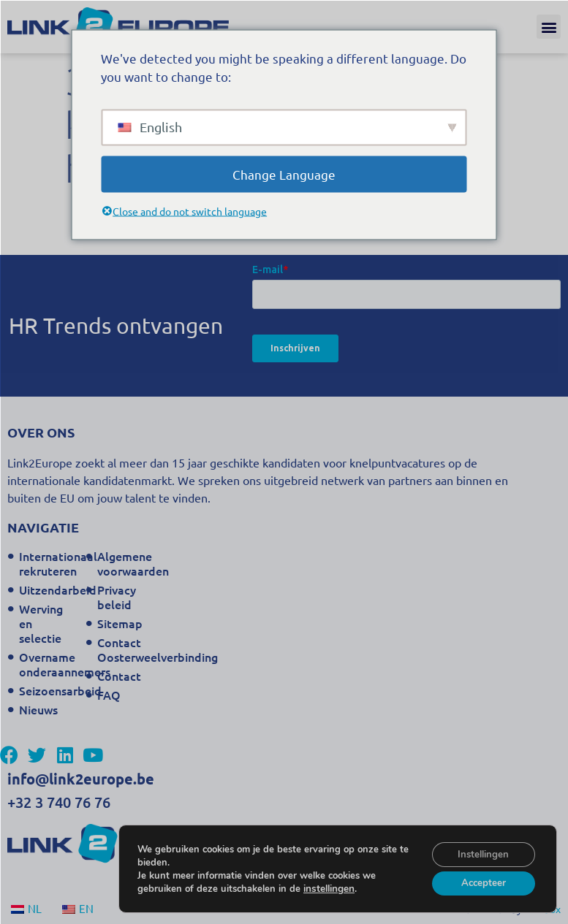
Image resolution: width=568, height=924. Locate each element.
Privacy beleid (117, 597)
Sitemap (120, 623)
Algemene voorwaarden (127, 563)
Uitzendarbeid (49, 589)
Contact (119, 676)
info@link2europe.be (81, 779)
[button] (549, 27)
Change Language (284, 173)
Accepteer (480, 882)
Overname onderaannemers (49, 664)
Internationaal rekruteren (49, 563)
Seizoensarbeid (49, 690)
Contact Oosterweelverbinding (127, 649)
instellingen (329, 887)
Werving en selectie (41, 623)
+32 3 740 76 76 (59, 802)
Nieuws (38, 709)
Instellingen (480, 851)
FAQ (109, 695)
